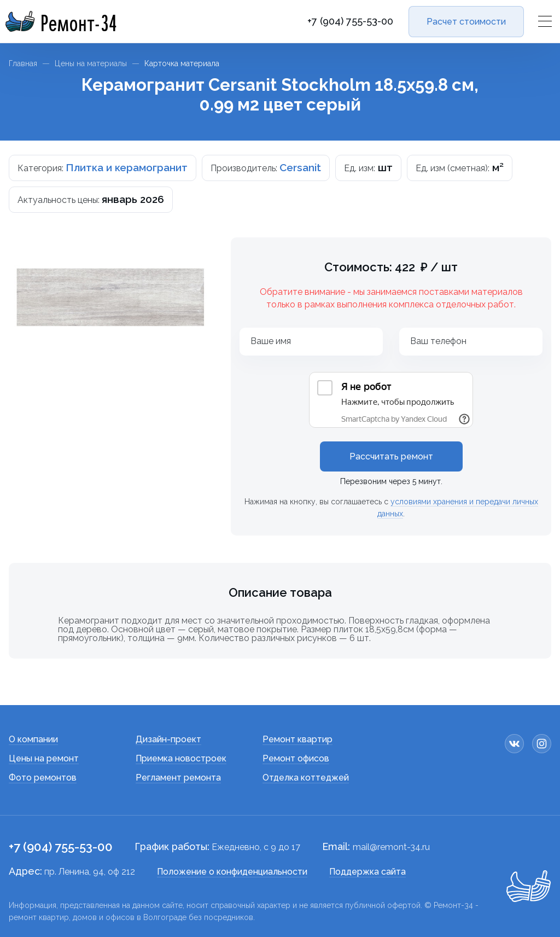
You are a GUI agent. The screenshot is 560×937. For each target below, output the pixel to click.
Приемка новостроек (181, 758)
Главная (23, 63)
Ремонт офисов (296, 758)
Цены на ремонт (44, 758)
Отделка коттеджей (306, 778)
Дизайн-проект (168, 739)
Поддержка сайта (367, 872)
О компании (33, 739)
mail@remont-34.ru (391, 847)
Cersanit (300, 167)
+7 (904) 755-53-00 (350, 21)
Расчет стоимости (466, 22)
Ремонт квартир (297, 739)
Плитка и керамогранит (127, 167)
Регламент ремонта (178, 778)
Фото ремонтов (43, 778)
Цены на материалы (91, 63)
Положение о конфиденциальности (232, 872)
